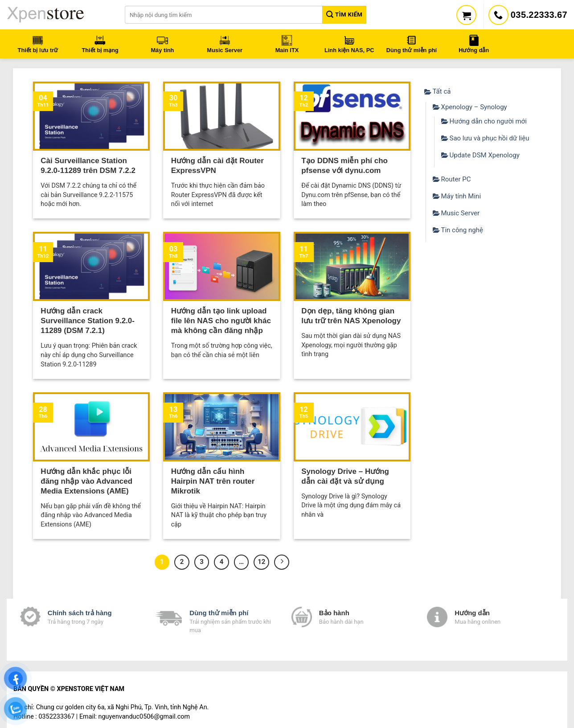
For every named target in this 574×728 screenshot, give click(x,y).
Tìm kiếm (344, 14)
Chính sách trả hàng (80, 613)
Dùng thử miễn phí (219, 613)
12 (261, 562)
